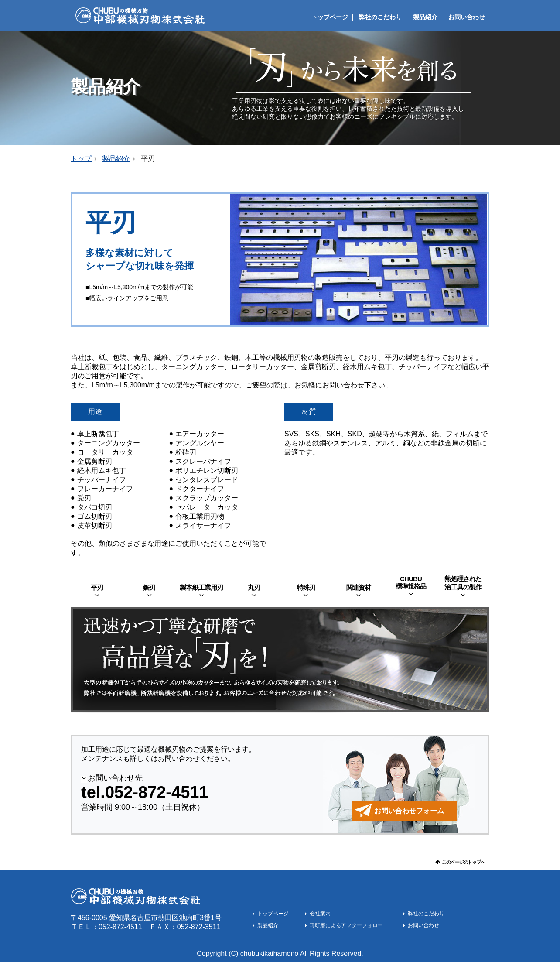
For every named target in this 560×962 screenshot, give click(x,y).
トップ (81, 159)
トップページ (330, 17)
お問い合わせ (467, 17)
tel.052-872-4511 (145, 792)
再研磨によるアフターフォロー (346, 925)
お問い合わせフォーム (409, 811)
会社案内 (320, 914)
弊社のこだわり (380, 17)
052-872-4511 (120, 927)
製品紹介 (425, 17)
